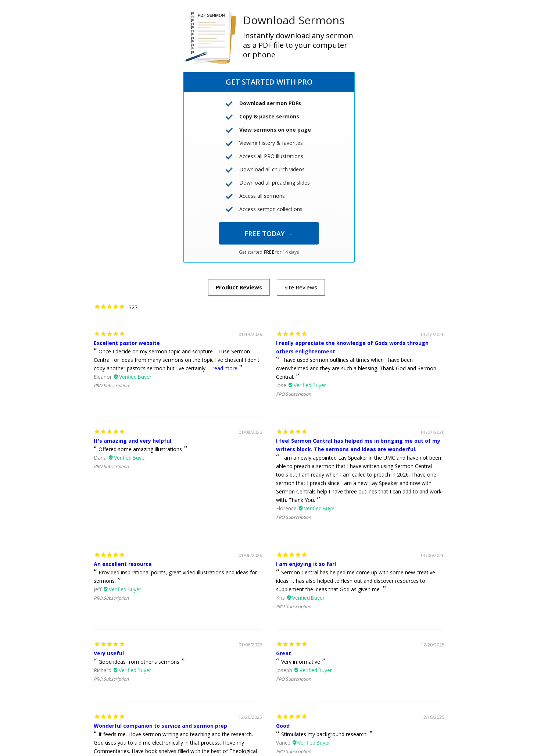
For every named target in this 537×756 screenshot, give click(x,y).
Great (284, 653)
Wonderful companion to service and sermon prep (160, 726)
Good (283, 726)
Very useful (109, 653)
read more (225, 368)
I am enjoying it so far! (306, 564)
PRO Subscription (111, 386)
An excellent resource (123, 564)
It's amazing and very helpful (133, 441)
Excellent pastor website (127, 343)
